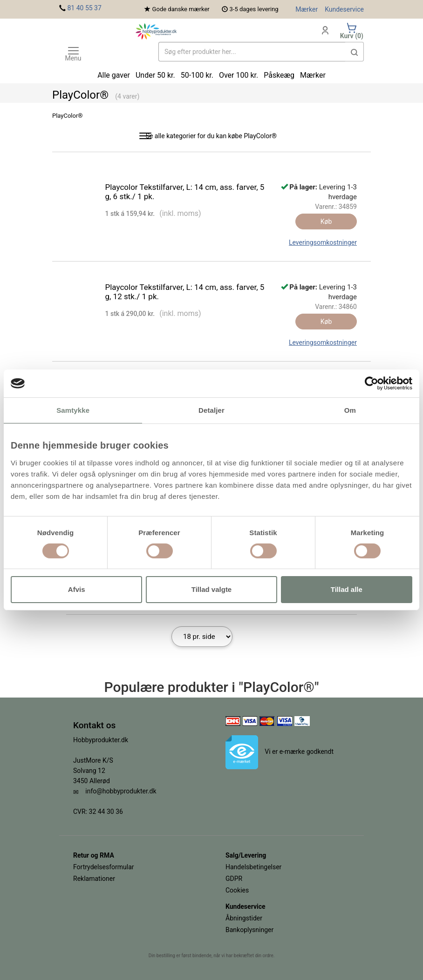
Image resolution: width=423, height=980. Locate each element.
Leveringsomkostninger (323, 242)
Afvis (77, 589)
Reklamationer (94, 879)
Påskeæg (279, 75)
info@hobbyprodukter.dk (121, 791)
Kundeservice (344, 9)
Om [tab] (350, 410)
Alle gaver (114, 75)
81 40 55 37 (84, 8)
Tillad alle (347, 589)
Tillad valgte (211, 589)
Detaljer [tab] (211, 410)
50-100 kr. (197, 75)
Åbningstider (244, 918)
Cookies (237, 890)
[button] (355, 52)
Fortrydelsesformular (104, 867)
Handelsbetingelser (253, 867)
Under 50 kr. (155, 75)
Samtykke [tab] (73, 410)
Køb (326, 222)
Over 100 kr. (239, 75)
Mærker (307, 9)
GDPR (234, 879)
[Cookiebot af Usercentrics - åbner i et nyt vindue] (372, 383)
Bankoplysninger (249, 930)
